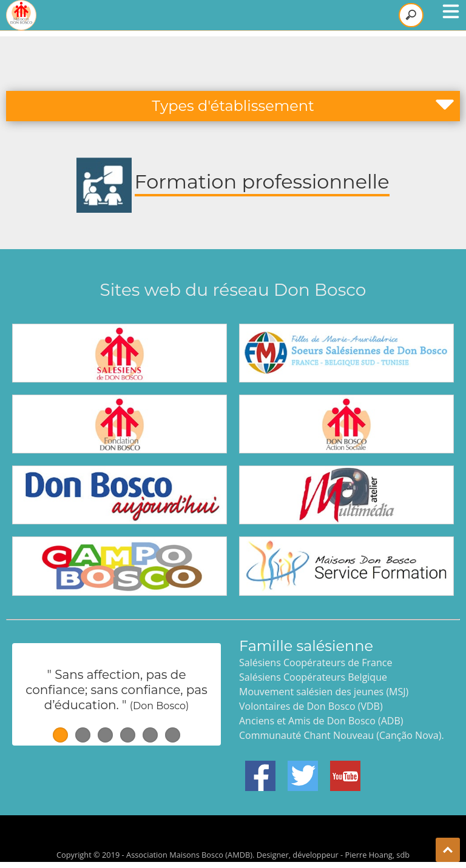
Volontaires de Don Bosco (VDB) (311, 706)
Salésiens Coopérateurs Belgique (313, 677)
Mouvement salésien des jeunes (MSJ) (324, 692)
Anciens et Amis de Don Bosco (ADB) (321, 721)
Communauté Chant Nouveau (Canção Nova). (342, 735)
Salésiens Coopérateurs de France (316, 663)
